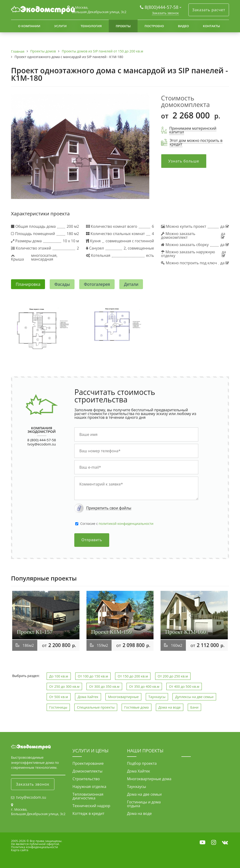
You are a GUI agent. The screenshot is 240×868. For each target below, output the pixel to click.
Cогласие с (117, 524)
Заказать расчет (209, 10)
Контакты (212, 26)
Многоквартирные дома (149, 779)
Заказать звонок (165, 13)
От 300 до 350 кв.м (104, 686)
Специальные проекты (96, 707)
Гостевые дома (137, 707)
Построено (154, 26)
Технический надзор (91, 806)
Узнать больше (184, 161)
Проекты (123, 26)
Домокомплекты (87, 771)
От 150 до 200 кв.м (133, 676)
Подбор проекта (142, 763)
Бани (194, 707)
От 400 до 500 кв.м (184, 686)
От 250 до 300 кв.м (64, 686)
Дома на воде (170, 707)
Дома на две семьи (144, 794)
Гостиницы (58, 707)
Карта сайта (20, 850)
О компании (29, 26)
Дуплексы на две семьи (194, 697)
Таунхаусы (157, 697)
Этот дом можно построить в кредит (196, 142)
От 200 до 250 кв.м (173, 676)
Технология (91, 26)
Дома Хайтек (88, 697)
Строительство (86, 779)
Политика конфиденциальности (34, 847)
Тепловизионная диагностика (88, 796)
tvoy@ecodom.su (42, 444)
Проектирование (88, 763)
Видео (183, 26)
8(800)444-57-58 (162, 7)
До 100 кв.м (59, 676)
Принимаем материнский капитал (193, 130)
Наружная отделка (89, 787)
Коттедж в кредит (88, 813)
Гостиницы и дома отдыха (144, 804)
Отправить (92, 540)
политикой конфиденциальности (126, 524)
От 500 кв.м (59, 697)
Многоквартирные (123, 697)
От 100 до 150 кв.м (93, 676)
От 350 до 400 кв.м (144, 686)
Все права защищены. (46, 841)
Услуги (60, 26)
